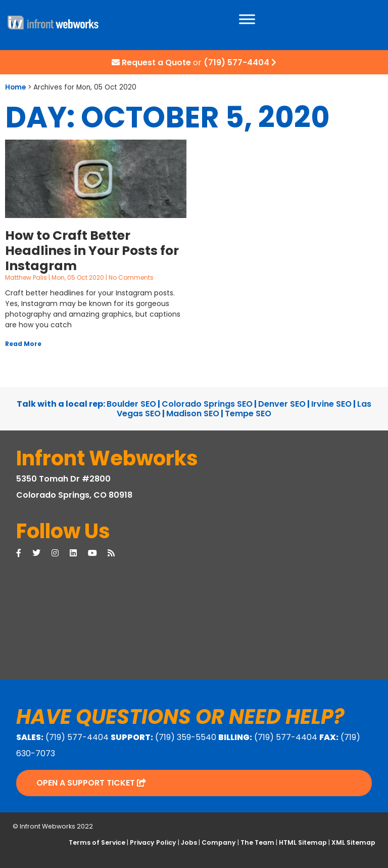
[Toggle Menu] (247, 19)
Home (15, 87)
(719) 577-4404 (236, 62)
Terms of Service (97, 842)
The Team (257, 842)
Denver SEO (282, 404)
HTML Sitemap (303, 842)
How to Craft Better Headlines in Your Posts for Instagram (92, 251)
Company (219, 842)
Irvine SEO (331, 404)
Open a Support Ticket (91, 783)
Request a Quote (156, 62)
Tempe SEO (248, 414)
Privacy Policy (153, 842)
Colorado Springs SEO (207, 404)
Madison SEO (193, 414)
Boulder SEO (131, 404)
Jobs (189, 842)
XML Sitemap (353, 842)
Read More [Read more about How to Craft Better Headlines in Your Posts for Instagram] (23, 344)
